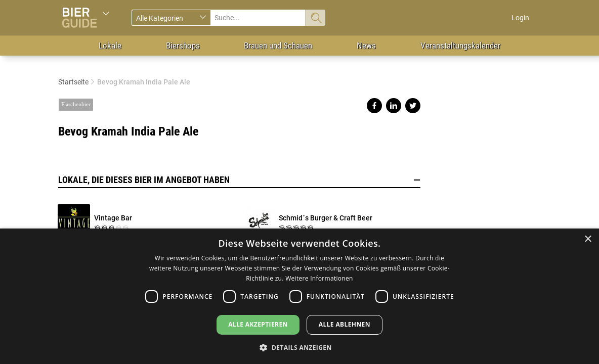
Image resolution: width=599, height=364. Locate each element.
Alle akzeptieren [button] (258, 324)
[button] (299, 347)
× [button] (588, 239)
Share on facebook (374, 106)
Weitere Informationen (319, 278)
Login (520, 18)
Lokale (110, 45)
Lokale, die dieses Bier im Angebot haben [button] (239, 180)
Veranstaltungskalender (460, 45)
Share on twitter (413, 106)
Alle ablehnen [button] (345, 324)
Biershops (183, 45)
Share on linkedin (394, 106)
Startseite (73, 82)
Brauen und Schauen (278, 45)
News (366, 45)
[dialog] (299, 296)
